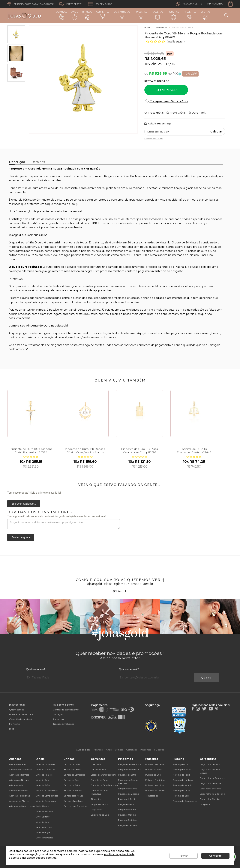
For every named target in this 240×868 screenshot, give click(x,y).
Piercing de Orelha (182, 770)
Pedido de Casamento (47, 791)
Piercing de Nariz (181, 775)
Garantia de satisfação (21, 719)
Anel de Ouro (43, 822)
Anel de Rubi (43, 780)
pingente (18, 286)
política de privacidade (119, 854)
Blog (12, 729)
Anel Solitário (43, 817)
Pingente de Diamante (129, 764)
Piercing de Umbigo (183, 780)
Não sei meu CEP (154, 139)
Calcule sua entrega (158, 124)
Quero (206, 678)
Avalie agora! (176, 42)
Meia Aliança (43, 806)
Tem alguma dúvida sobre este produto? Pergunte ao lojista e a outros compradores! (56, 516)
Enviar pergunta (21, 537)
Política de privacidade (21, 714)
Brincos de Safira (72, 785)
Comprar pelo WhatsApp (169, 101)
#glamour (121, 584)
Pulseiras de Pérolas (155, 791)
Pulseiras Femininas (155, 780)
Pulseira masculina (155, 785)
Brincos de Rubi (72, 780)
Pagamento (59, 719)
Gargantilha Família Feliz (212, 794)
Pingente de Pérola (128, 789)
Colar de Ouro (97, 764)
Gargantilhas (122, 15)
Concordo (215, 856)
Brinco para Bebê (72, 770)
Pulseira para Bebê (155, 764)
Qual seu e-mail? (129, 669)
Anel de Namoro (44, 775)
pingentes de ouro (31, 333)
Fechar (184, 856)
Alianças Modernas (19, 791)
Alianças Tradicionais (20, 796)
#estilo (148, 584)
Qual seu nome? (36, 669)
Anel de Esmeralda (46, 764)
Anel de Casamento (46, 801)
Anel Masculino (44, 827)
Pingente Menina (127, 810)
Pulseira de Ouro (153, 775)
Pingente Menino (127, 815)
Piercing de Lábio (181, 791)
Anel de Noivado (45, 811)
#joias (108, 584)
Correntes (103, 15)
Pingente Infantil (127, 799)
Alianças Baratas (17, 764)
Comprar (166, 90)
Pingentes (141, 15)
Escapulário (205, 804)
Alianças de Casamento (21, 770)
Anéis (75, 15)
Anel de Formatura (46, 770)
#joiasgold (95, 584)
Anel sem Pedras (45, 838)
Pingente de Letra (127, 775)
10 (147, 64)
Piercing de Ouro (181, 764)
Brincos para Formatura (75, 806)
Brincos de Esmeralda (74, 775)
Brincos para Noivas (73, 796)
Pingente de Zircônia (129, 794)
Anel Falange (43, 832)
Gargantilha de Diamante (212, 778)
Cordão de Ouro (98, 770)
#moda (136, 584)
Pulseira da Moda (154, 770)
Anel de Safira (43, 785)
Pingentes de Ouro (127, 825)
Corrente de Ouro (99, 780)
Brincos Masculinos (73, 801)
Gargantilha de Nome (210, 783)
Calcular (216, 132)
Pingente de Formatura (130, 770)
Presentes (190, 15)
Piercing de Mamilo (182, 785)
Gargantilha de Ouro (210, 764)
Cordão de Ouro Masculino (104, 775)
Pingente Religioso (127, 820)
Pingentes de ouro (100, 804)
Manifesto (14, 724)
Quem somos (16, 710)
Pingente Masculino (128, 804)
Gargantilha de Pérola (210, 789)
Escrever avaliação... (24, 504)
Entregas (58, 714)
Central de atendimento (66, 710)
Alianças (62, 15)
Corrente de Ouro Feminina (104, 785)
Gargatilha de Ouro (100, 815)
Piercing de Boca (181, 796)
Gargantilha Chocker (210, 799)
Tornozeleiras (152, 796)
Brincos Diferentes (73, 791)
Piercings (173, 15)
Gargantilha (97, 810)
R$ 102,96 (166, 64)
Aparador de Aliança (19, 801)
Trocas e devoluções (63, 724)
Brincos (87, 15)
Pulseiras (157, 15)
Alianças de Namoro (19, 775)
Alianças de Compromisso (22, 806)
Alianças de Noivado (19, 780)
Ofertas (205, 16)
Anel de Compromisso (47, 796)
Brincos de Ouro (72, 764)
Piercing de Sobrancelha (185, 801)
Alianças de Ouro (18, 785)
